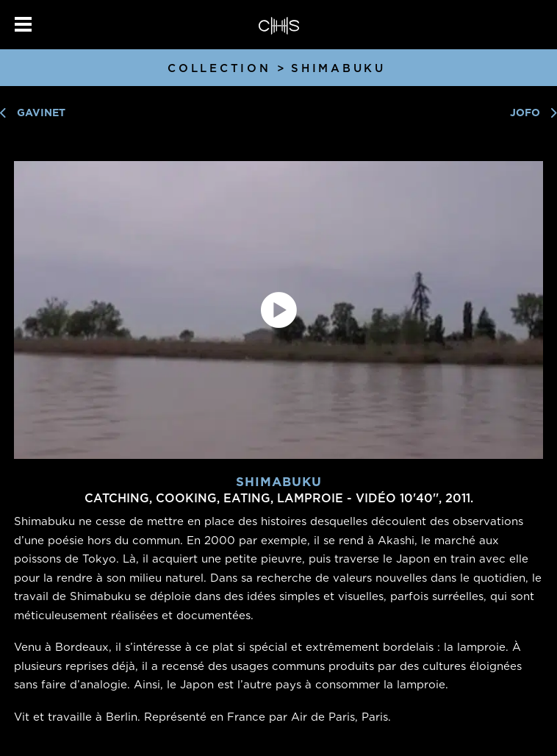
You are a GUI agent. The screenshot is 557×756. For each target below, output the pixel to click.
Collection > (227, 68)
